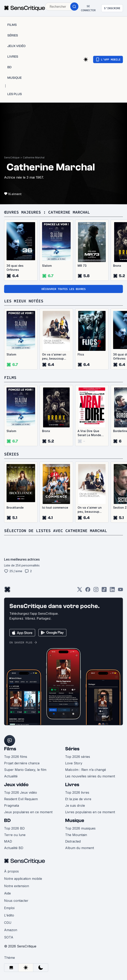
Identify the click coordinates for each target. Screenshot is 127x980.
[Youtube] (120, 591)
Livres (72, 785)
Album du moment (80, 848)
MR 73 (82, 266)
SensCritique (12, 157)
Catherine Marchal (34, 157)
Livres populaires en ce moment (90, 812)
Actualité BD (14, 848)
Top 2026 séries (78, 757)
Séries (72, 749)
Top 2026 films (16, 757)
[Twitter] (80, 591)
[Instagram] (96, 591)
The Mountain (76, 835)
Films (10, 749)
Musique (75, 820)
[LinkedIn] (112, 591)
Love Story (74, 763)
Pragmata (12, 806)
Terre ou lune (15, 835)
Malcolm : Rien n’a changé (86, 770)
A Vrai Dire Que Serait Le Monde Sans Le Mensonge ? (91, 433)
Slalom (47, 266)
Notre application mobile (23, 879)
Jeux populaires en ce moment (28, 812)
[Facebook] (88, 591)
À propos (11, 871)
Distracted (73, 841)
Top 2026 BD (14, 828)
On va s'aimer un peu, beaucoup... (54, 356)
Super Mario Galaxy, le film (25, 770)
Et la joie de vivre (78, 799)
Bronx (46, 431)
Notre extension (17, 886)
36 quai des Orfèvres (15, 268)
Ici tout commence (55, 508)
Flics (81, 354)
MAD (8, 841)
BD (7, 820)
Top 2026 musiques (80, 828)
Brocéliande (15, 508)
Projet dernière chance (22, 763)
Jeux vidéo (16, 785)
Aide (7, 893)
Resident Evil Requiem (21, 799)
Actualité (11, 776)
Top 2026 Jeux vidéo (21, 792)
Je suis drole (75, 806)
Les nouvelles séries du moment (90, 776)
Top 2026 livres (77, 792)
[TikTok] (104, 591)
